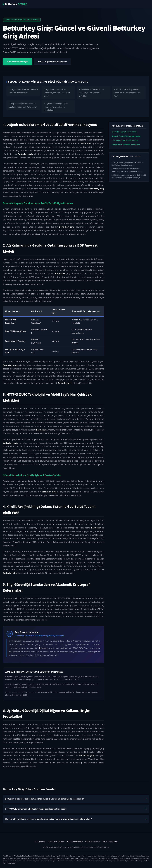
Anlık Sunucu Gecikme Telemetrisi (126, 145)
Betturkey (15, 4)
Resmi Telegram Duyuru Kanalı (124, 132)
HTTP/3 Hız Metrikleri (75, 841)
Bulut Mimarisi (40, 841)
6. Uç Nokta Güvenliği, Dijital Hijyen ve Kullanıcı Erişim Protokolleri (56, 107)
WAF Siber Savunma (93, 841)
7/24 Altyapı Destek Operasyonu (125, 140)
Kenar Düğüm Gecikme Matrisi (52, 62)
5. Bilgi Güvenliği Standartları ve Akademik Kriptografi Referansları (23, 105)
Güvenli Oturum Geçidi (17, 62)
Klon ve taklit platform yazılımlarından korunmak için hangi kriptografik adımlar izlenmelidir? (48, 819)
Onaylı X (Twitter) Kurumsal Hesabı (126, 136)
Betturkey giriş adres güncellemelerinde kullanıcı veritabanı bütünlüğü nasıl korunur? (45, 799)
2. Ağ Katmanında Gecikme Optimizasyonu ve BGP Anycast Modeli (57, 93)
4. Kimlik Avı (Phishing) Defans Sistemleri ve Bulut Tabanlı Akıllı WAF (127, 93)
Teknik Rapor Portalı (110, 841)
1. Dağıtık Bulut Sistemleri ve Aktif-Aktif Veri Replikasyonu (23, 91)
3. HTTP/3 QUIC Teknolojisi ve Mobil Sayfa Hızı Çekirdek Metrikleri (91, 93)
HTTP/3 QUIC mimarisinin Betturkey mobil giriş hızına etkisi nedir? (36, 809)
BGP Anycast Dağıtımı (56, 841)
